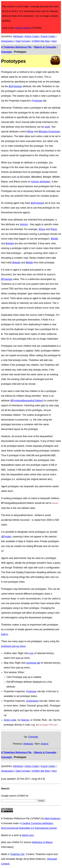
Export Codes (48, 36)
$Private (6, 536)
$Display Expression (49, 132)
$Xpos (42, 229)
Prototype (37, 101)
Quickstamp (32, 701)
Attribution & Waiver (42, 842)
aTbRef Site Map (41, 41)
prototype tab (33, 663)
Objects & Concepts (45, 47)
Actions (45, 743)
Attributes (18, 36)
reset (47, 127)
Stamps (25, 720)
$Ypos (54, 229)
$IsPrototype (15, 86)
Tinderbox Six (17, 854)
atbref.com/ (28, 835)
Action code (10, 720)
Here (54, 41)
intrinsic (24, 224)
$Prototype (7, 279)
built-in (5, 634)
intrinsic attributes (40, 182)
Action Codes (32, 36)
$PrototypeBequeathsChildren (27, 401)
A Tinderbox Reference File (16, 47)
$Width (55, 239)
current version (23, 28)
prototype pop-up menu (13, 646)
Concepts (6, 52)
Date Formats (23, 41)
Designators (7, 41)
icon (31, 653)
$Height (10, 243)
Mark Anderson (52, 818)
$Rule (30, 132)
